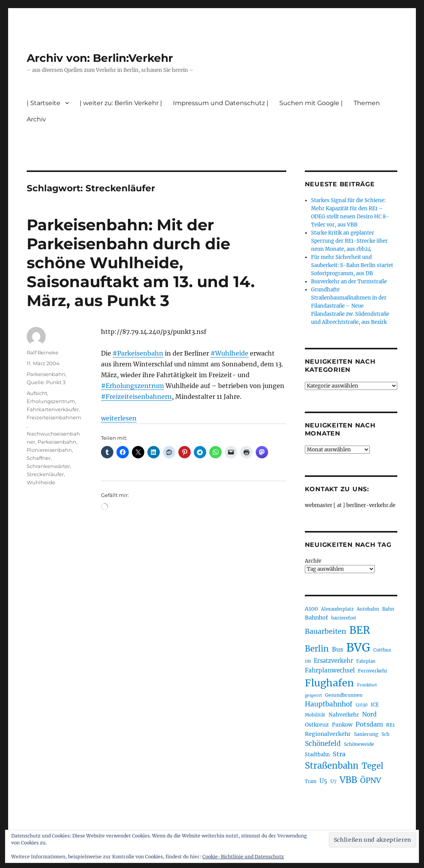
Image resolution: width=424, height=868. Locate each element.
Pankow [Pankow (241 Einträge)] (342, 725)
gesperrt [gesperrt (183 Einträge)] (313, 695)
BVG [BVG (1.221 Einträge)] (358, 648)
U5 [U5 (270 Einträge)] (323, 781)
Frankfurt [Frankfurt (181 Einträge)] (367, 685)
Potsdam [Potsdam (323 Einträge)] (369, 724)
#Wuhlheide (229, 353)
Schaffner (39, 458)
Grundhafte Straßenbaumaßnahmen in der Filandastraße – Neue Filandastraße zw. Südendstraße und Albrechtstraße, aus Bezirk (350, 306)
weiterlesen (119, 418)
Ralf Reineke (43, 352)
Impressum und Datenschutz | (221, 103)
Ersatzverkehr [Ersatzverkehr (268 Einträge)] (333, 661)
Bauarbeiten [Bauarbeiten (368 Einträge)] (326, 631)
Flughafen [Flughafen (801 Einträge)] (329, 683)
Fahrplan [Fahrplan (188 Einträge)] (366, 661)
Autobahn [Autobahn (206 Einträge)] (368, 609)
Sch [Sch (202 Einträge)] (386, 734)
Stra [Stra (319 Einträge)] (339, 754)
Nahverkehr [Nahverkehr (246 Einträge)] (344, 715)
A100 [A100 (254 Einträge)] (311, 609)
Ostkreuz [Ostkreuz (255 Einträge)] (317, 725)
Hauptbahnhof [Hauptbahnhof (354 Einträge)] (329, 704)
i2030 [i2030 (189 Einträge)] (362, 705)
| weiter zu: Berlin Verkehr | (121, 103)
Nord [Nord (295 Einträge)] (369, 714)
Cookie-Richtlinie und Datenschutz (243, 857)
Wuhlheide (41, 482)
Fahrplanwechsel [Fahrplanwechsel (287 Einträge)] (330, 670)
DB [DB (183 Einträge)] (308, 661)
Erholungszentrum (51, 401)
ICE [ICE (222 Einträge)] (375, 705)
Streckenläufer (45, 474)
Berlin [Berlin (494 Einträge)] (317, 649)
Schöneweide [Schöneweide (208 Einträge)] (359, 744)
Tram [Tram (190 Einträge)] (311, 781)
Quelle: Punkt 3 (46, 382)
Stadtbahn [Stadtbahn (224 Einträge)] (317, 755)
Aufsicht (37, 393)
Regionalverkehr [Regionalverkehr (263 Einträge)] (328, 734)
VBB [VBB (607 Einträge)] (348, 780)
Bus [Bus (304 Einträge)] (338, 649)
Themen (367, 103)
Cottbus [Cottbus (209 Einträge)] (382, 650)
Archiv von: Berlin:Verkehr (100, 58)
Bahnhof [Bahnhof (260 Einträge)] (316, 618)
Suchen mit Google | (311, 103)
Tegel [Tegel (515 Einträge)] (373, 766)
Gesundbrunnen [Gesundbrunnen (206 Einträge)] (344, 695)
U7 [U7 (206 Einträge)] (333, 781)
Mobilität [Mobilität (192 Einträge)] (315, 715)
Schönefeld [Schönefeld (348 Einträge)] (323, 744)
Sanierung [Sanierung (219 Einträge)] (366, 734)
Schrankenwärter (48, 466)
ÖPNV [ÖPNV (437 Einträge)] (371, 780)
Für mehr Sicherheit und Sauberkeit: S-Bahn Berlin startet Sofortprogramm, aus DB (352, 265)
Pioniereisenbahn (49, 450)
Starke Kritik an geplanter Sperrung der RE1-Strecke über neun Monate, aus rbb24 (349, 241)
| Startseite (44, 103)
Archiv (36, 119)
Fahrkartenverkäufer (53, 409)
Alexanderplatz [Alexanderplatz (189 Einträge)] (337, 609)
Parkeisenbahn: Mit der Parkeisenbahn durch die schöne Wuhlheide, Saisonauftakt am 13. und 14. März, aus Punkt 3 (141, 263)
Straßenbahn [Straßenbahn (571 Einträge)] (332, 766)
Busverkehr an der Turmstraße (349, 282)
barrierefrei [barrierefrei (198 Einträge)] (344, 618)
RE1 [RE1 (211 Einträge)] (390, 725)
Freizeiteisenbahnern (54, 417)
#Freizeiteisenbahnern (136, 397)
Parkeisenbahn (46, 374)
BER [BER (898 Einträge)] (360, 630)
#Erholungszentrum (132, 386)
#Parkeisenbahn (138, 353)
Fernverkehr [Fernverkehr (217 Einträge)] (373, 671)
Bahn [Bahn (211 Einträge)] (388, 609)
